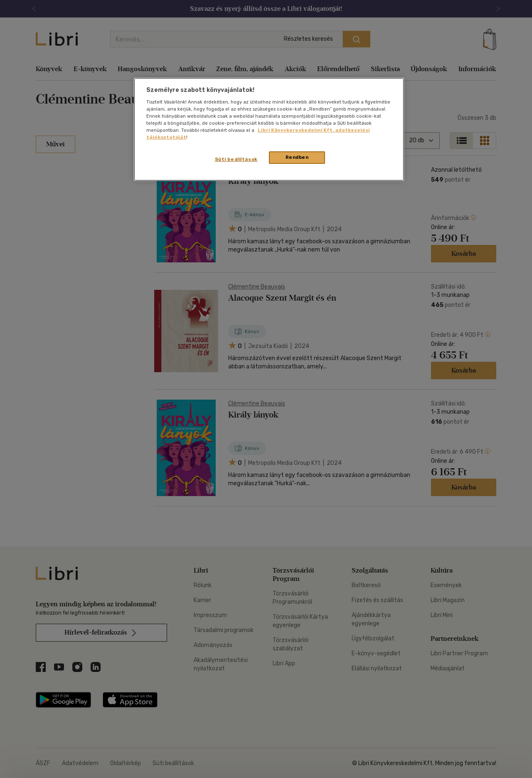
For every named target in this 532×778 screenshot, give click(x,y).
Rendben (297, 157)
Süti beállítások (236, 159)
